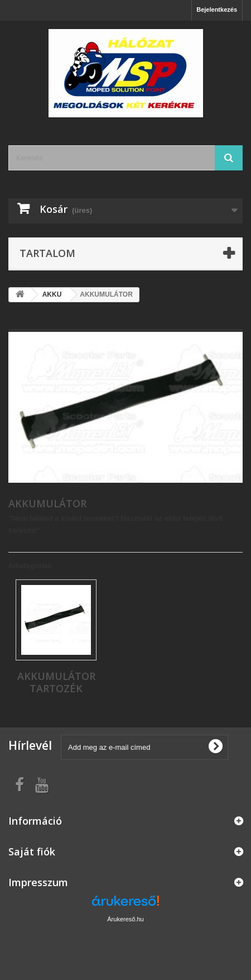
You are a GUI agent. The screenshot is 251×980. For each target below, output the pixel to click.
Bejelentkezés (217, 9)
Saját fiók (32, 851)
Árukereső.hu (125, 919)
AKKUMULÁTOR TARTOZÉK (56, 682)
